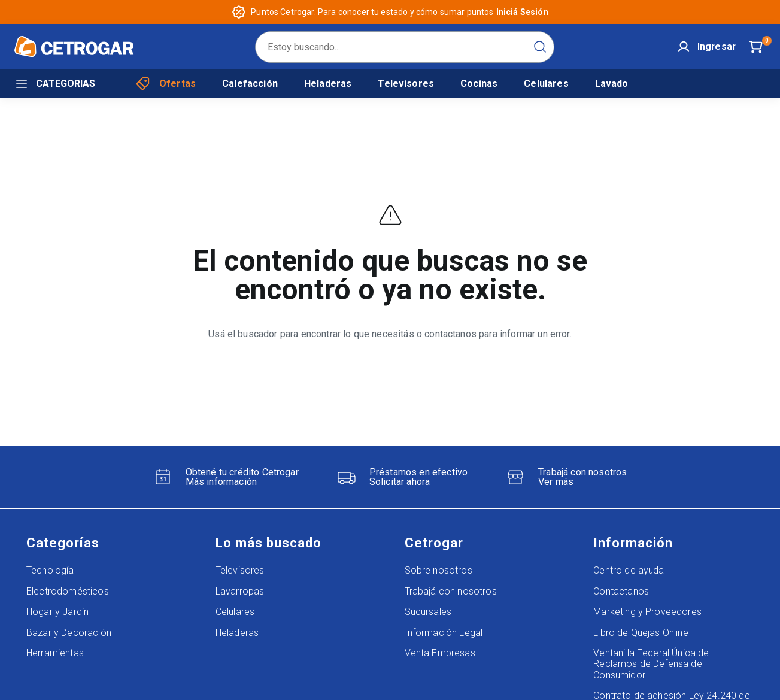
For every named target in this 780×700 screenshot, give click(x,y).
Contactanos (621, 591)
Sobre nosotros (438, 570)
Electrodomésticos (68, 591)
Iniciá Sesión (522, 12)
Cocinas (479, 84)
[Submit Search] (540, 47)
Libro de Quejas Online (641, 633)
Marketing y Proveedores (647, 612)
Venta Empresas (440, 653)
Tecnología (50, 570)
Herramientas (55, 653)
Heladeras (328, 84)
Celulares (546, 84)
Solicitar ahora (400, 482)
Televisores (406, 84)
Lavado (612, 84)
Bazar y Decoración (69, 633)
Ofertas (166, 84)
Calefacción (250, 84)
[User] (706, 47)
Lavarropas (240, 591)
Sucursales (428, 612)
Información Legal (444, 633)
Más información (221, 482)
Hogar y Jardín (57, 612)
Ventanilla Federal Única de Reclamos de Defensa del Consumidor (651, 664)
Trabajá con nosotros (451, 591)
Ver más (556, 482)
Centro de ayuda (629, 570)
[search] (405, 47)
